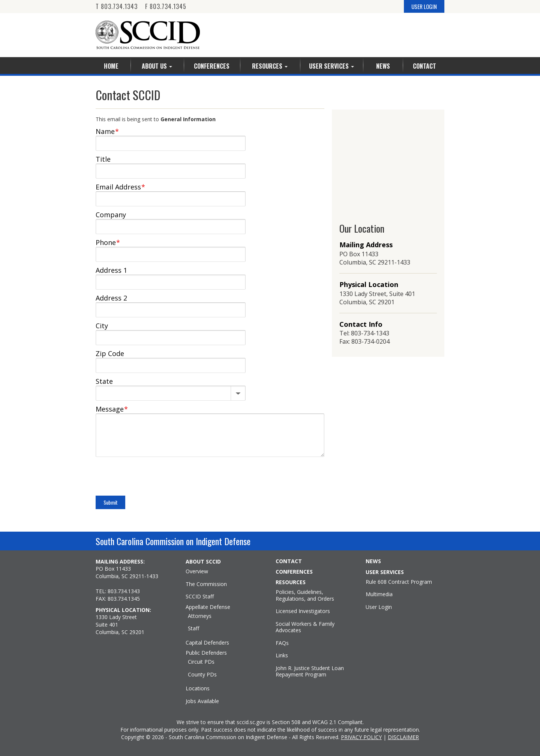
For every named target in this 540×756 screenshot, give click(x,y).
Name (107, 131)
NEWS (373, 561)
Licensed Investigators (303, 611)
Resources (270, 66)
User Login (379, 607)
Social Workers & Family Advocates (305, 627)
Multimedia (379, 594)
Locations (198, 688)
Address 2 (111, 298)
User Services (331, 66)
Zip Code (110, 353)
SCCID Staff (200, 597)
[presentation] (153, 477)
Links (282, 655)
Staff (193, 628)
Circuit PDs (201, 662)
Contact (424, 66)
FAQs (282, 643)
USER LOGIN (424, 6)
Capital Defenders (207, 643)
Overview (197, 571)
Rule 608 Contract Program (399, 582)
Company (111, 215)
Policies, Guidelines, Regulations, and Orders (305, 595)
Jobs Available (202, 701)
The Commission (206, 584)
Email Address (120, 187)
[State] (171, 392)
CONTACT (289, 561)
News (383, 66)
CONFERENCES (294, 572)
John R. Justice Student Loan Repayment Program (310, 671)
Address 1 (111, 270)
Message (112, 409)
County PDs (202, 675)
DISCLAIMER (403, 737)
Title (103, 159)
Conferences (212, 66)
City (102, 326)
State (104, 381)
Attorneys (200, 616)
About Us (157, 66)
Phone (108, 242)
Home (111, 66)
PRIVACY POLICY (361, 737)
